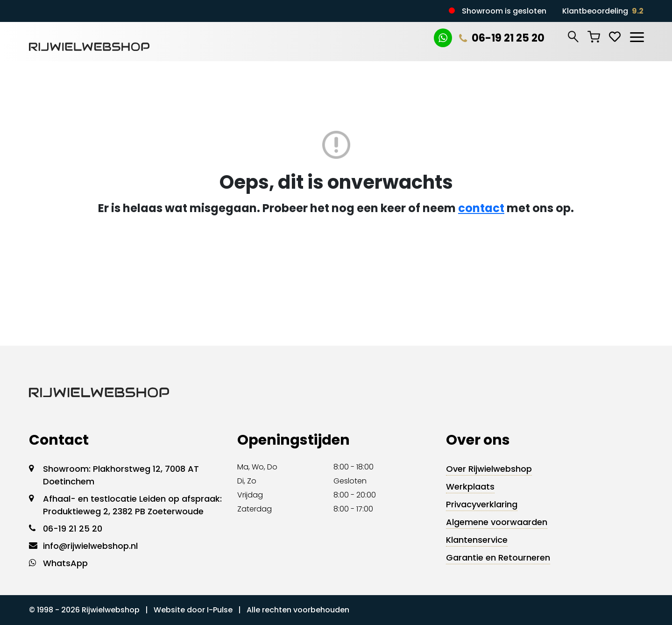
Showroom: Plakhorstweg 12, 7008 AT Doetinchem (121, 475)
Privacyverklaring (482, 504)
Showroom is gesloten (504, 11)
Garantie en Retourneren (498, 558)
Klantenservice (477, 540)
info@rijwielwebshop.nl (90, 546)
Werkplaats (470, 487)
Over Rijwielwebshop (489, 469)
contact (481, 208)
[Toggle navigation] (637, 36)
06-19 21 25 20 (502, 38)
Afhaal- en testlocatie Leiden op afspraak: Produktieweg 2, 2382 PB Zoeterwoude (132, 505)
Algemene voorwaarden (497, 522)
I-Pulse (220, 610)
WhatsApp (65, 563)
